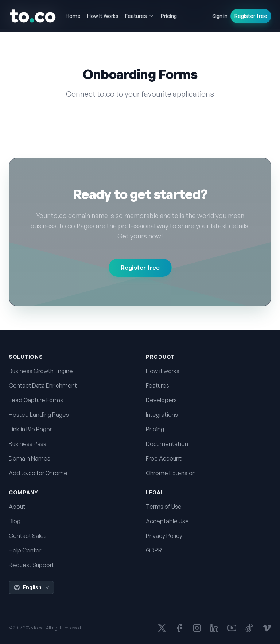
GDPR (154, 550)
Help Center (25, 550)
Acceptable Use (167, 521)
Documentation (167, 444)
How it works (163, 371)
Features (157, 385)
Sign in (220, 16)
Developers (161, 400)
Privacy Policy (164, 536)
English (32, 587)
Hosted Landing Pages (39, 415)
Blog (15, 521)
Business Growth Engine (41, 371)
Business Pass (28, 444)
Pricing (155, 429)
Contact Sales (28, 536)
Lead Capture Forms (36, 400)
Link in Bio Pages (31, 429)
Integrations (162, 415)
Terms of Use (164, 507)
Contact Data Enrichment (43, 385)
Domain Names (30, 458)
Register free (251, 16)
